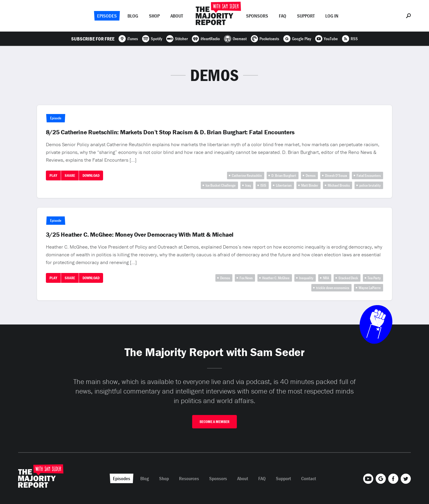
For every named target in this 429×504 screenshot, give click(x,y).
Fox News (246, 278)
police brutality (370, 185)
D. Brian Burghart (284, 175)
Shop (154, 16)
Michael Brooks (339, 185)
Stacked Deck (348, 278)
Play (53, 175)
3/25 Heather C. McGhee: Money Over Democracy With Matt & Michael (140, 235)
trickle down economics (333, 288)
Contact (309, 478)
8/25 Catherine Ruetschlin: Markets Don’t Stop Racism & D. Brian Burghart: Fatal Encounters (170, 132)
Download (91, 175)
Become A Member (214, 422)
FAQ (283, 16)
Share (70, 175)
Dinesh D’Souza (336, 175)
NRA (326, 278)
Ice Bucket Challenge (221, 185)
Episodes (107, 16)
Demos (311, 175)
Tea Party (374, 278)
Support (306, 16)
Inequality (306, 278)
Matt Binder (310, 185)
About (177, 16)
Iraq (248, 185)
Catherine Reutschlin (247, 175)
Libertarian (284, 185)
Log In (332, 16)
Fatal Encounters (369, 175)
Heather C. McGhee (276, 278)
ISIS (263, 185)
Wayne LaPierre (370, 288)
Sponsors (257, 16)
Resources (189, 478)
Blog (133, 16)
